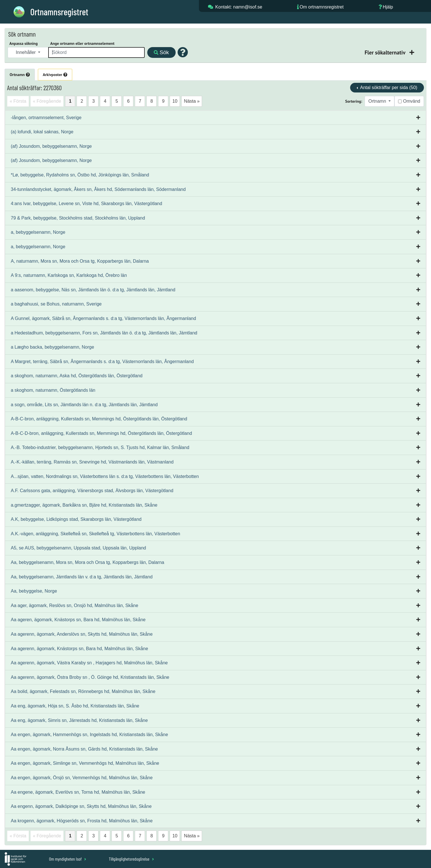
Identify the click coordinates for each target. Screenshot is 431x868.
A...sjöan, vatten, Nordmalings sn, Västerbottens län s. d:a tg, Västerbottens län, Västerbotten (105, 476)
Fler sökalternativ (386, 52)
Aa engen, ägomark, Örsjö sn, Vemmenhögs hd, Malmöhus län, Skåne (82, 778)
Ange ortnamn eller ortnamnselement (82, 43)
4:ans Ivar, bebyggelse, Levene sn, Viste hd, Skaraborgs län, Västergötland (86, 204)
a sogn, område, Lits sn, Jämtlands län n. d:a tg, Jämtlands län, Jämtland (84, 405)
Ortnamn (20, 75)
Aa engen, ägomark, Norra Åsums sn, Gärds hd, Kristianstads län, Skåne (84, 749)
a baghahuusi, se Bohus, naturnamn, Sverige (56, 304)
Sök (161, 52)
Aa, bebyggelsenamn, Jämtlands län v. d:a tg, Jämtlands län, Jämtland (82, 577)
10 (175, 101)
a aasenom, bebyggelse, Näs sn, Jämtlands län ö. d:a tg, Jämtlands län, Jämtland (93, 290)
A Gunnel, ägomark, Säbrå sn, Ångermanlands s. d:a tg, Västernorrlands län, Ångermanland (103, 318)
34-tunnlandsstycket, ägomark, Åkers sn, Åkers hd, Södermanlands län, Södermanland (98, 189)
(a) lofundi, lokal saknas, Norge (42, 132)
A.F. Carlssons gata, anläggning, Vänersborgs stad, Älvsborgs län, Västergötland (92, 491)
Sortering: (354, 101)
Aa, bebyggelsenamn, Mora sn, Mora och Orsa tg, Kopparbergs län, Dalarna (88, 562)
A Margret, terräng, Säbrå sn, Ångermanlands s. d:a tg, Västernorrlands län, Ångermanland (102, 362)
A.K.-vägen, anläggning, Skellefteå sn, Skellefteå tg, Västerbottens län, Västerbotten (95, 534)
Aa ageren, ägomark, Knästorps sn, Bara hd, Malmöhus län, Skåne (78, 620)
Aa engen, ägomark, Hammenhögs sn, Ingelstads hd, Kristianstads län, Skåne (89, 735)
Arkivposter (55, 75)
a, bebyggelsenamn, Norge (38, 232)
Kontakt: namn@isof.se (239, 7)
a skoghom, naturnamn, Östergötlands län (53, 390)
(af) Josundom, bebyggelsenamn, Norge (51, 146)
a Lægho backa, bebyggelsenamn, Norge (52, 347)
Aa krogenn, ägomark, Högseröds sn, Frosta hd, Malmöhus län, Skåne (82, 821)
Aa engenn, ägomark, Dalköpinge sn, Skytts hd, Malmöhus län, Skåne (81, 806)
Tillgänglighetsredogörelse (131, 859)
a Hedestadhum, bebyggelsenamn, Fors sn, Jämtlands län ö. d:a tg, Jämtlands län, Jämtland (104, 333)
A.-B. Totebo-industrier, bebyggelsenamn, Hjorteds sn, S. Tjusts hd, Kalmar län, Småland (100, 447)
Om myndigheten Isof (68, 859)
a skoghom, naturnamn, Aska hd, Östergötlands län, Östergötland (77, 376)
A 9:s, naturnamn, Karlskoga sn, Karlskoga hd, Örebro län (69, 275)
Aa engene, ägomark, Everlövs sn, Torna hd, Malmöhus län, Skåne (78, 792)
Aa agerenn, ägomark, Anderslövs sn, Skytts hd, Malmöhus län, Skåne (82, 634)
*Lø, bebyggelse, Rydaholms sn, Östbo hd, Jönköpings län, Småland (80, 175)
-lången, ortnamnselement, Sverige (46, 118)
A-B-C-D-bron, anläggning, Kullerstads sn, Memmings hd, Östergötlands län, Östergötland (101, 433)
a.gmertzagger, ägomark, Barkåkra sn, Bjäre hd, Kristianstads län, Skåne (84, 505)
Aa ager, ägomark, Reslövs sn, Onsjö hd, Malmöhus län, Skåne (74, 605)
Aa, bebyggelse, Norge (34, 591)
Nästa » (192, 101)
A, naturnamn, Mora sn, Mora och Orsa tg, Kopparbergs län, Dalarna (80, 261)
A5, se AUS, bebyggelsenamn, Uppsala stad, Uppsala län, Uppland (78, 548)
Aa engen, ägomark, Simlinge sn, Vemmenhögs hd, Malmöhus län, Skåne (85, 763)
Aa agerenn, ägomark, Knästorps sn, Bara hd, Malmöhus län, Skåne (79, 649)
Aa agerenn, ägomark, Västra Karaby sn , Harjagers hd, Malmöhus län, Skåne (89, 663)
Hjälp (388, 7)
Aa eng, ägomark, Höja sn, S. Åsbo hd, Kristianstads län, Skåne (75, 706)
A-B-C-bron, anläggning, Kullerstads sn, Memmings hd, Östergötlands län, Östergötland (99, 419)
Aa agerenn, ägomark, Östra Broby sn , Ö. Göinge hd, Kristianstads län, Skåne (90, 677)
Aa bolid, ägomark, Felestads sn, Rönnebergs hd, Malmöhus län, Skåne (83, 691)
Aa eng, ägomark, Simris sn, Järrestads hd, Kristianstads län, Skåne (79, 720)
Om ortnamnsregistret (322, 7)
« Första (18, 101)
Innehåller (27, 52)
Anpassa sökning (24, 43)
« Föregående (47, 101)
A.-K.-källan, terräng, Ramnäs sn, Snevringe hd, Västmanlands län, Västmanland (92, 462)
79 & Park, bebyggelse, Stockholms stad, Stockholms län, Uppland (78, 218)
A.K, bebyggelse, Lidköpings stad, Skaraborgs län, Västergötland (76, 519)
